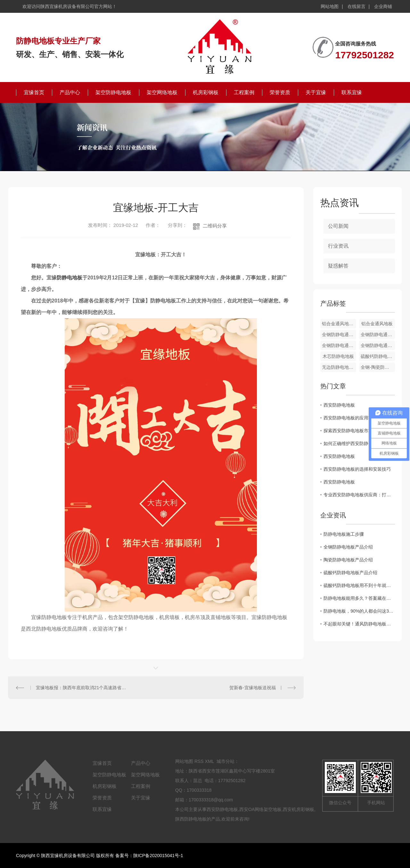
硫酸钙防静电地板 (378, 356)
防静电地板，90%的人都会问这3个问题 (359, 611)
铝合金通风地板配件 (339, 324)
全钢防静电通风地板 (339, 335)
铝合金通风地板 (377, 324)
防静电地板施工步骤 (344, 534)
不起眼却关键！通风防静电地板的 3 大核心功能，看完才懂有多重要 (359, 624)
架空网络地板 (162, 92)
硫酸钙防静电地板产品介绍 (350, 573)
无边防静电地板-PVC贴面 (339, 367)
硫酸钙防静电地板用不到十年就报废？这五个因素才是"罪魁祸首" (359, 585)
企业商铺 (383, 6)
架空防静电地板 (113, 92)
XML (209, 761)
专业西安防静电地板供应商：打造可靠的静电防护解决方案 (359, 495)
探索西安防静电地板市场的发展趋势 (359, 431)
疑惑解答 (338, 266)
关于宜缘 (316, 92)
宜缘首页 (34, 92)
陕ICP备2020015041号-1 (158, 856)
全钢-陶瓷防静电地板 (378, 367)
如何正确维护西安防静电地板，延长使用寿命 (359, 443)
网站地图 (330, 6)
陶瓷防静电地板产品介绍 (348, 560)
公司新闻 (338, 226)
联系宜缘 (352, 92)
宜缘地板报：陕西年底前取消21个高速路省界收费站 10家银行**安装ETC (82, 688)
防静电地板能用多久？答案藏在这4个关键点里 (359, 598)
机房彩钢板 (206, 92)
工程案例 (244, 92)
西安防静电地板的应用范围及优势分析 (359, 418)
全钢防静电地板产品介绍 (348, 547)
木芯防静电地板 (338, 356)
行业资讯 (338, 246)
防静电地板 (70, 278)
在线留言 (357, 6)
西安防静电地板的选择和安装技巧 (357, 469)
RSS (199, 761)
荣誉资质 (280, 92)
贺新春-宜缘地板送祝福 (253, 688)
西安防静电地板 (339, 405)
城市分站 (225, 761)
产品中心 (70, 92)
